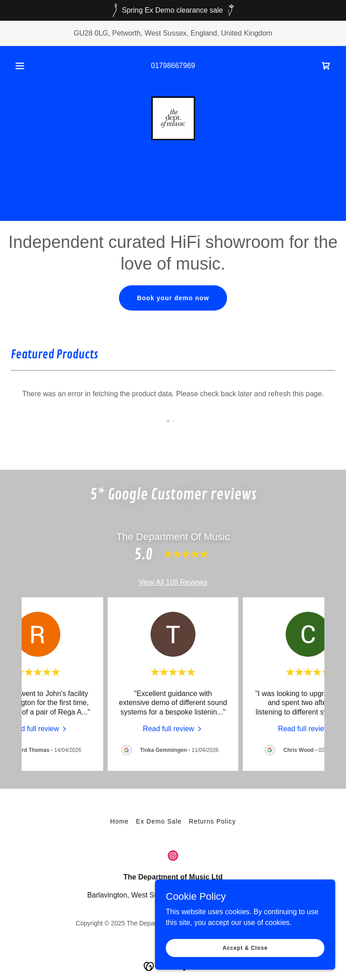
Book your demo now (173, 298)
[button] (25, 66)
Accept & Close (245, 948)
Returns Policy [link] (212, 821)
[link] (326, 66)
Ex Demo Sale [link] (159, 821)
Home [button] (120, 821)
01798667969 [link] (173, 66)
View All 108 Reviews (173, 582)
